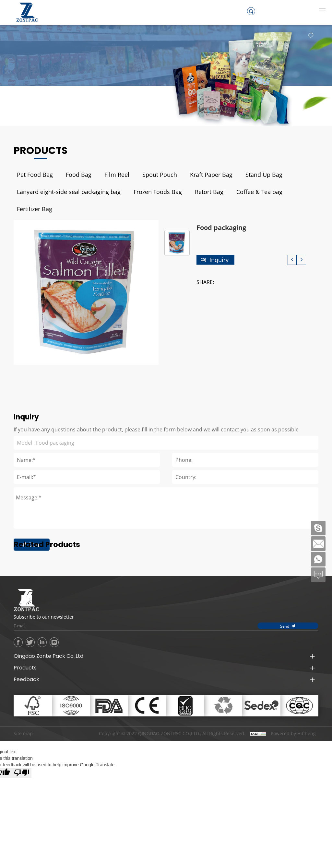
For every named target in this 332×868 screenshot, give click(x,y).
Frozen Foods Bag (158, 192)
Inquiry (219, 260)
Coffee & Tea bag (259, 192)
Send (36, 610)
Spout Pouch (160, 175)
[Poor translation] (22, 773)
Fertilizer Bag (35, 209)
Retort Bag (209, 192)
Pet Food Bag (35, 175)
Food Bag (79, 175)
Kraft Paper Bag (211, 175)
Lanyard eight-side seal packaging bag (69, 192)
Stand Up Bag (264, 175)
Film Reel (117, 175)
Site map (23, 733)
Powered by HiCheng (293, 734)
